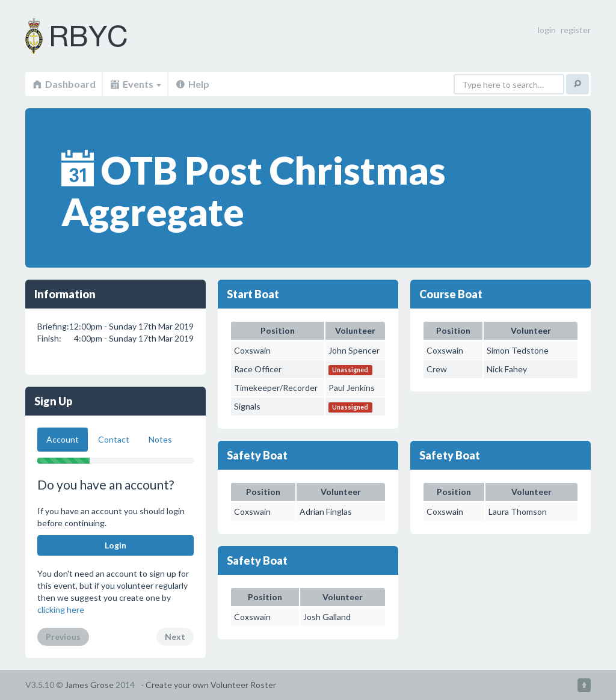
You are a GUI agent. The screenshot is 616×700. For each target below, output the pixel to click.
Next (175, 637)
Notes (160, 439)
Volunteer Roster (91, 36)
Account (63, 439)
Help (192, 84)
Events (135, 84)
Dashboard (63, 84)
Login (115, 545)
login (547, 30)
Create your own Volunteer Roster (211, 685)
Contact (114, 439)
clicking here (61, 609)
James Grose (89, 685)
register (576, 30)
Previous (63, 637)
